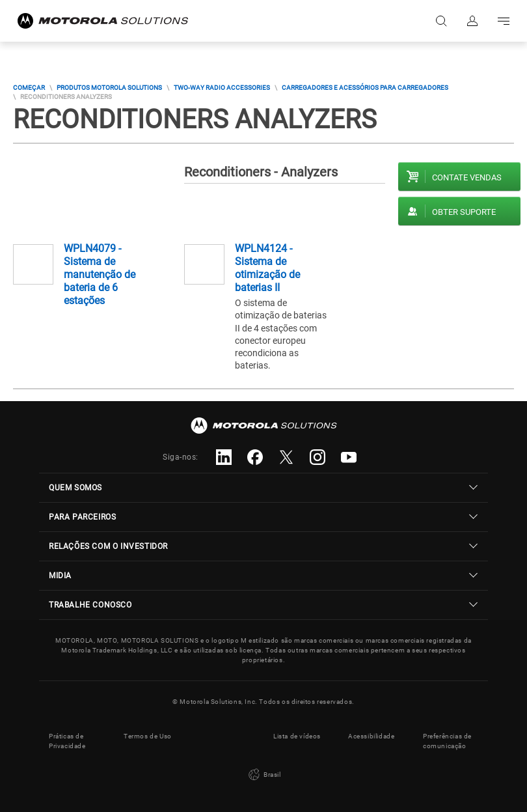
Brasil (263, 775)
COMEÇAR (29, 88)
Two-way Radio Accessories (222, 88)
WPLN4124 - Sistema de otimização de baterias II (267, 268)
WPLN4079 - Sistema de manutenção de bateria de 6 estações (100, 274)
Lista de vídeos (297, 736)
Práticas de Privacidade (67, 741)
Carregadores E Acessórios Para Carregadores (365, 88)
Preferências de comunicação (447, 741)
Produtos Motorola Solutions (109, 88)
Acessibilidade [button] (371, 736)
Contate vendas (467, 177)
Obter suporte (464, 212)
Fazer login (472, 21)
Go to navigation (504, 21)
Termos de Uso (148, 736)
